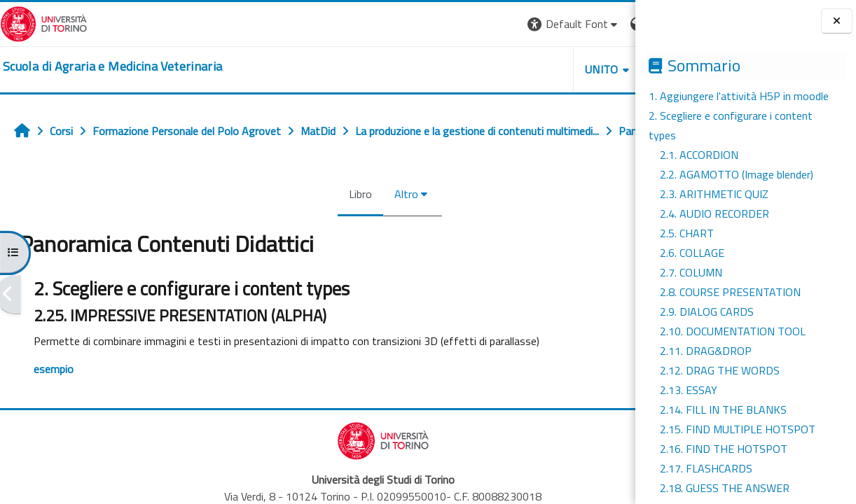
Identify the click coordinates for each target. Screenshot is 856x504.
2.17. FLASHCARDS (706, 468)
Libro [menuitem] (295, 225)
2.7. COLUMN (691, 272)
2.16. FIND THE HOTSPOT (724, 449)
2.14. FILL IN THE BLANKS (723, 409)
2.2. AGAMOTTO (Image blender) (737, 174)
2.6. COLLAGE (692, 253)
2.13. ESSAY (689, 390)
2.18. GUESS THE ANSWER (725, 488)
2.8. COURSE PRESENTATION (730, 292)
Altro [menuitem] (341, 225)
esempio (54, 400)
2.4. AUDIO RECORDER (715, 213)
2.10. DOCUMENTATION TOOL (733, 331)
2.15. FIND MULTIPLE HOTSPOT (738, 429)
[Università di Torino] (44, 22)
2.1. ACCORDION (699, 155)
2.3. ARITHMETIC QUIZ (714, 194)
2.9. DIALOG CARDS (707, 311)
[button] (443, 24)
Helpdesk (551, 69)
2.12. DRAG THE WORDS (720, 370)
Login (611, 24)
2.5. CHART (687, 233)
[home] (112, 66)
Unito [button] (471, 69)
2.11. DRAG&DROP (706, 351)
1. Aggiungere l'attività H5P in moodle (739, 96)
